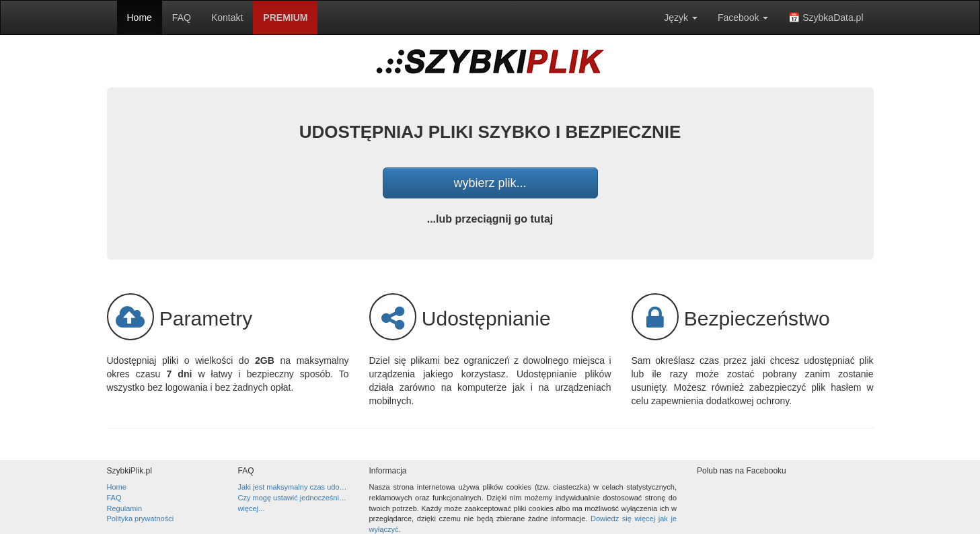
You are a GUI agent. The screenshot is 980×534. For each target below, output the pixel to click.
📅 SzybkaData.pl (826, 17)
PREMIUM (285, 17)
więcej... (252, 508)
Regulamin (125, 508)
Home (140, 17)
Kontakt (227, 17)
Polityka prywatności (141, 519)
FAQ (182, 17)
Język (681, 17)
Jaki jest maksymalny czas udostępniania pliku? (294, 487)
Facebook (743, 17)
